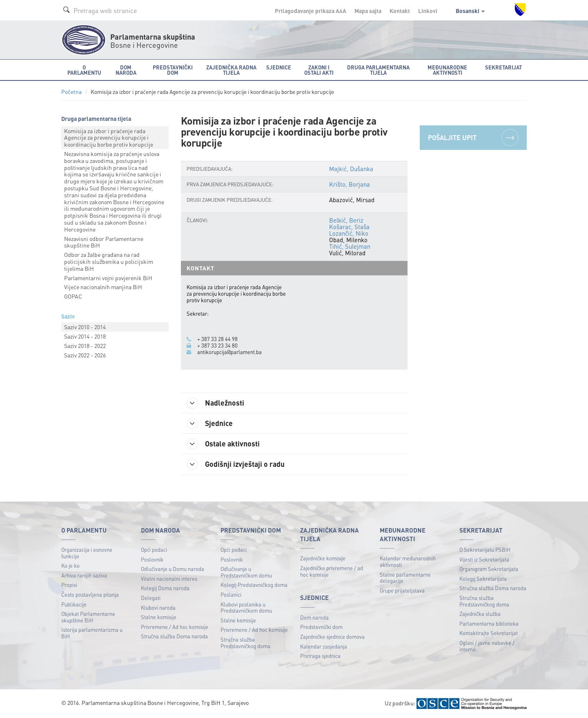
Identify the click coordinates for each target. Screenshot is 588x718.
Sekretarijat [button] (503, 67)
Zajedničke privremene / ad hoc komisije (332, 571)
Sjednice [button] (279, 67)
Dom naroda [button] (126, 70)
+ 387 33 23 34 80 (217, 346)
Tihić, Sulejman (350, 246)
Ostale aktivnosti (224, 444)
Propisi (69, 585)
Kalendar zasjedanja (324, 646)
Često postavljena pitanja (90, 594)
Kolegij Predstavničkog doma (254, 585)
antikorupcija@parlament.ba (229, 352)
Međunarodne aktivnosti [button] (447, 70)
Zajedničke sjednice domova (332, 637)
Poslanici (231, 594)
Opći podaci (154, 550)
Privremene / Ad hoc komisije (175, 627)
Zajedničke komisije (323, 558)
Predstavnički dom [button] (173, 70)
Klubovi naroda (158, 608)
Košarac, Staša (349, 227)
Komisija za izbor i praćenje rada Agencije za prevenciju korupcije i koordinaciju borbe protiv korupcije (109, 138)
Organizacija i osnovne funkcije (87, 553)
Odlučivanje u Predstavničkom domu (246, 572)
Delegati (151, 598)
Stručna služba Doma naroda (174, 636)
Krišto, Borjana (350, 184)
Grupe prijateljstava (402, 590)
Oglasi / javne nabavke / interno (487, 646)
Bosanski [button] (470, 11)
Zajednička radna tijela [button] (231, 70)
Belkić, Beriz (346, 220)
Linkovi (428, 11)
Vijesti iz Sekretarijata (484, 559)
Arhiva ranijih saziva (84, 575)
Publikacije (74, 604)
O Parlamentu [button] (84, 70)
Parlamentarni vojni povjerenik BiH (108, 278)
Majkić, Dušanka (351, 169)
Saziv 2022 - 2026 (85, 355)
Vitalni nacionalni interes (169, 579)
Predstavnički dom (321, 627)
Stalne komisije (159, 617)
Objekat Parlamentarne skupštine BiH (88, 617)
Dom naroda (314, 617)
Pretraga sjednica (320, 656)
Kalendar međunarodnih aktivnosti (408, 561)
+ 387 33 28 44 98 (217, 339)
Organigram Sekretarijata (489, 569)
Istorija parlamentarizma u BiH (92, 633)
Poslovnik (152, 559)
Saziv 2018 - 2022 (85, 346)
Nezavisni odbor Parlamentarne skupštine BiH (104, 242)
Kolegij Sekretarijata (483, 579)
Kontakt (400, 11)
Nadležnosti (216, 403)
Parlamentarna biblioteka (489, 623)
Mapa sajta (368, 11)
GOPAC (73, 296)
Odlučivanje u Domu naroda (173, 569)
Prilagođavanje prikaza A (311, 11)
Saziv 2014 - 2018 (85, 336)
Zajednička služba (480, 614)
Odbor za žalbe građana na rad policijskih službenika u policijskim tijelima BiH (109, 261)
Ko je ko (70, 565)
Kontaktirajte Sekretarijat (489, 633)
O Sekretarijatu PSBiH (485, 550)
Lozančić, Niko (349, 233)
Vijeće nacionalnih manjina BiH (103, 287)
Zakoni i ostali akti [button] (319, 70)
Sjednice (210, 424)
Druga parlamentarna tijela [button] (378, 70)
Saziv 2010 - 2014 (85, 327)
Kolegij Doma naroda (165, 588)
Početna (71, 92)
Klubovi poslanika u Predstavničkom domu (246, 608)
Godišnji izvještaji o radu (236, 464)
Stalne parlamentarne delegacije (405, 578)
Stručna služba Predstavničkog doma (245, 643)
